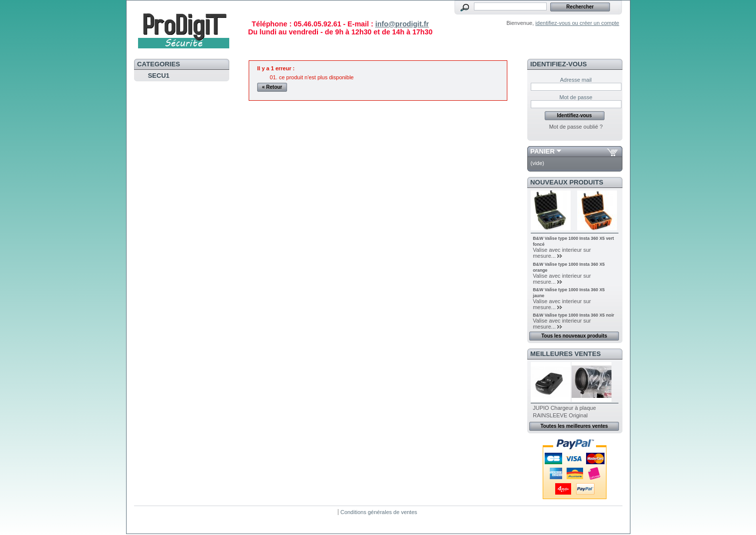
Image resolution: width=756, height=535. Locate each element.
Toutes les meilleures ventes (574, 426)
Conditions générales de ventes (379, 512)
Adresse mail (576, 80)
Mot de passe (576, 97)
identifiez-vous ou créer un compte (577, 23)
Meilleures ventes (565, 354)
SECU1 (159, 76)
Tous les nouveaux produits (574, 336)
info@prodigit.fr (402, 24)
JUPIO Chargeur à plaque (564, 408)
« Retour (272, 87)
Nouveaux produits (567, 182)
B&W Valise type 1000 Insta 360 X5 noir (573, 315)
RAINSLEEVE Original (560, 415)
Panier (542, 151)
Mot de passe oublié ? (576, 127)
